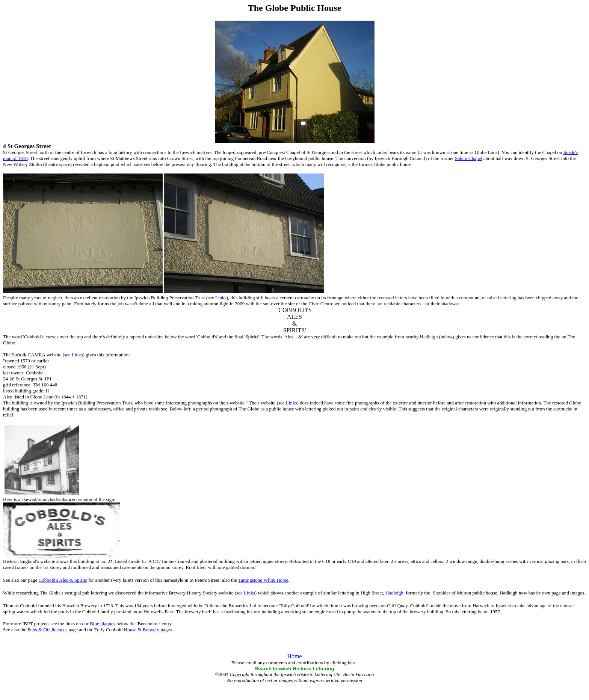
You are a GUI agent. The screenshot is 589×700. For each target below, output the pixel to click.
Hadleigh (394, 593)
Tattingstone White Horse (263, 580)
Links (221, 298)
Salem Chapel (469, 158)
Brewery (151, 630)
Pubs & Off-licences (47, 630)
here (352, 663)
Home (294, 656)
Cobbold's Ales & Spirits (63, 580)
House (130, 630)
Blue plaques (103, 624)
